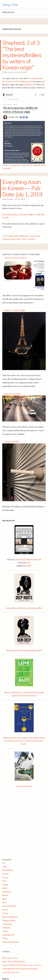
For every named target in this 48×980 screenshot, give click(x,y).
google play (30, 608)
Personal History (9, 906)
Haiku (5, 888)
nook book (32, 741)
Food (4, 881)
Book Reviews (8, 870)
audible (29, 566)
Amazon (34, 559)
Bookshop (20, 559)
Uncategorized (15, 165)
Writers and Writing (10, 942)
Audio (5, 867)
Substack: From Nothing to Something (21, 254)
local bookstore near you (26, 695)
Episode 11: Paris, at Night (15, 310)
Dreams (6, 874)
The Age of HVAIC (12, 442)
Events (5, 877)
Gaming (5, 884)
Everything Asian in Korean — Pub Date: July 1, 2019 (22, 188)
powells (12, 692)
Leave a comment (29, 239)
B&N (27, 559)
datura (9, 608)
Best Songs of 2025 (10, 958)
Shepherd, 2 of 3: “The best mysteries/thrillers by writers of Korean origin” (22, 55)
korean (30, 165)
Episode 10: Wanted (13, 394)
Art (4, 863)
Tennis (5, 931)
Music (5, 899)
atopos (38, 236)
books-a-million (23, 692)
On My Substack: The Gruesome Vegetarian (20, 969)
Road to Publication (21, 236)
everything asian (8, 239)
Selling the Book (9, 920)
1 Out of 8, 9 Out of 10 (11, 972)
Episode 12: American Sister (16, 258)
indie (30, 786)
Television (6, 928)
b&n (22, 608)
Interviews (7, 892)
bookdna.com (29, 84)
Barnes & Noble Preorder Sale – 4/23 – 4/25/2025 (22, 965)
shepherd (37, 165)
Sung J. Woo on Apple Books (14, 961)
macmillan (34, 738)
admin (25, 72)
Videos (5, 938)
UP (40, 559)
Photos (5, 910)
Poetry (5, 913)
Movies (5, 895)
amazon (16, 608)
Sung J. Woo (10, 5)
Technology (7, 924)
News (11, 236)
